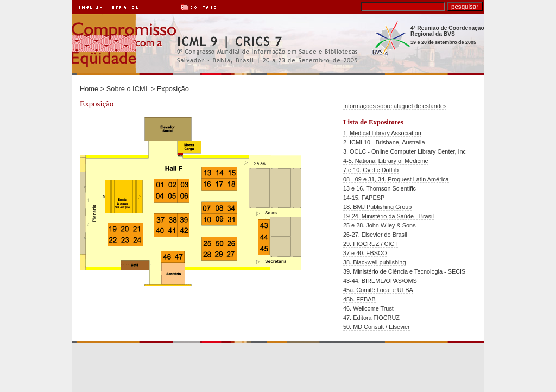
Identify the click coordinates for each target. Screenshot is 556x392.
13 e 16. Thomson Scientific (380, 188)
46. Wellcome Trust (368, 308)
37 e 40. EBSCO (365, 253)
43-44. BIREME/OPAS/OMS (380, 281)
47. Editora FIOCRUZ (371, 318)
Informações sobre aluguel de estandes (395, 106)
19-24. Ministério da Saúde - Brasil (388, 216)
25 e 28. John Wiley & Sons (380, 225)
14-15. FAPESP (364, 198)
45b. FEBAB (359, 299)
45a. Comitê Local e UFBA (378, 290)
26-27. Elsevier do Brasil (375, 235)
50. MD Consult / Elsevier (377, 327)
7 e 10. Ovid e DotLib (371, 170)
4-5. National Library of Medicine (386, 161)
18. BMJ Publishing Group (377, 207)
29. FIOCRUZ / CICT (371, 244)
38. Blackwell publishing (374, 262)
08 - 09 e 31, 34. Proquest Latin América (396, 179)
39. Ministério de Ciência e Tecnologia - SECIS (404, 271)
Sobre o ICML (128, 89)
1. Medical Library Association (382, 133)
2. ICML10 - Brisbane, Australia (384, 142)
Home (89, 89)
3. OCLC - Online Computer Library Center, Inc (405, 151)
